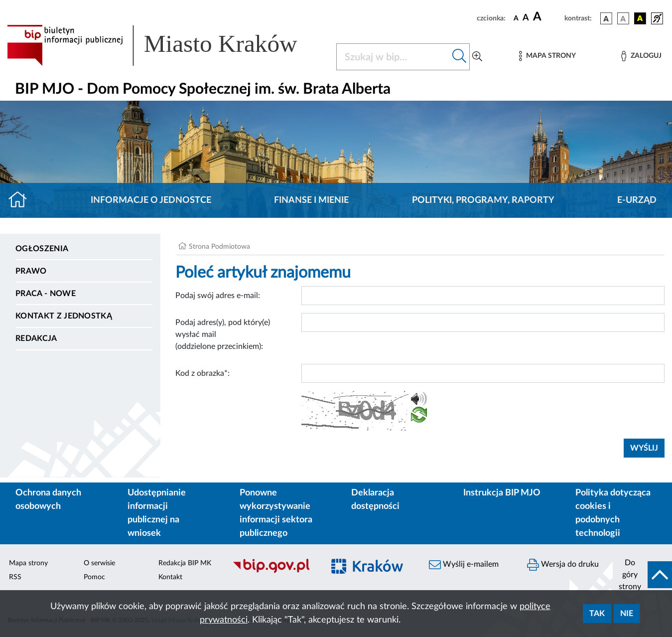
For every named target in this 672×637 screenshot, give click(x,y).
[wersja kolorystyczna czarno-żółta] (640, 18)
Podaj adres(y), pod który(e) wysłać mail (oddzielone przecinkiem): (223, 334)
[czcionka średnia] (526, 18)
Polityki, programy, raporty (483, 200)
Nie (627, 614)
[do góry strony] (642, 575)
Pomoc (94, 577)
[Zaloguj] (641, 56)
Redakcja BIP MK (185, 563)
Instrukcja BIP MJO (502, 493)
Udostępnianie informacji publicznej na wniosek (157, 513)
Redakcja (36, 338)
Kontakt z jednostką (64, 316)
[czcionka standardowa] (516, 18)
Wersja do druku (563, 565)
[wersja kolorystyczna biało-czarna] (623, 18)
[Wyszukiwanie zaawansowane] (477, 57)
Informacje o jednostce (151, 200)
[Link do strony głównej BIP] (166, 45)
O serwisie (99, 563)
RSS (15, 577)
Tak (597, 614)
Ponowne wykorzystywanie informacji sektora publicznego (276, 513)
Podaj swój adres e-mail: (218, 296)
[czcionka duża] (547, 17)
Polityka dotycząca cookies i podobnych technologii (613, 513)
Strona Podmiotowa (219, 247)
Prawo (31, 271)
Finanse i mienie (311, 200)
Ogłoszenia (42, 249)
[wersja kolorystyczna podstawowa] (606, 18)
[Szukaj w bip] (460, 57)
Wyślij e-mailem (464, 565)
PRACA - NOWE (46, 294)
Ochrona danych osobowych (48, 500)
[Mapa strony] (547, 56)
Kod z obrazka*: (202, 373)
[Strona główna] (22, 200)
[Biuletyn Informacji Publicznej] (273, 572)
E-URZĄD (637, 200)
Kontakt (170, 577)
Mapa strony (28, 563)
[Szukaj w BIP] (393, 57)
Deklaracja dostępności (375, 500)
